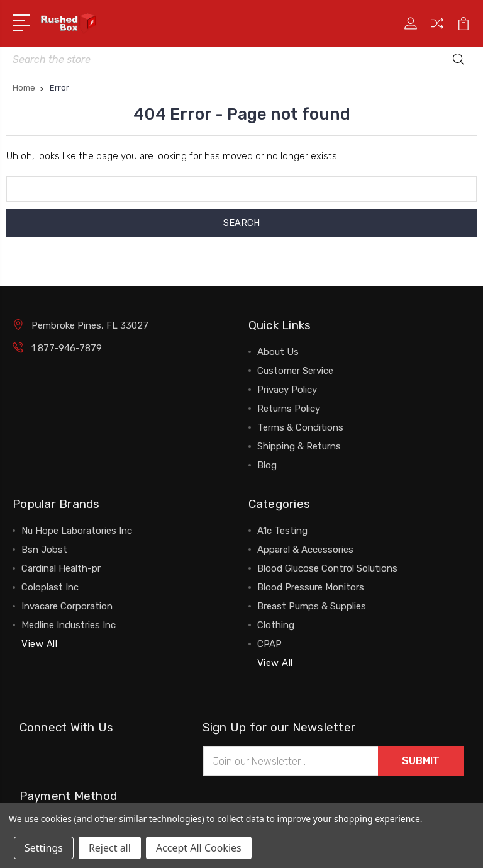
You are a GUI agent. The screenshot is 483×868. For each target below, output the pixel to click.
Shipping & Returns (299, 446)
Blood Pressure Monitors (311, 587)
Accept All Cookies (199, 848)
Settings (44, 848)
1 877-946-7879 (67, 348)
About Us (278, 352)
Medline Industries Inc (69, 625)
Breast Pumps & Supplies (312, 606)
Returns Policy (289, 409)
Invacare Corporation (67, 606)
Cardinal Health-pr (61, 568)
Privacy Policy (287, 390)
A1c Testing (282, 531)
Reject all (110, 848)
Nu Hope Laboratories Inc (77, 531)
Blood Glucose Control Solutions (327, 568)
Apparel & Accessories (305, 550)
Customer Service (295, 371)
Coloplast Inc (50, 587)
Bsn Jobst (44, 550)
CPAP (269, 644)
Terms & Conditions (300, 427)
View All (39, 644)
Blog (267, 465)
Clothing (276, 625)
